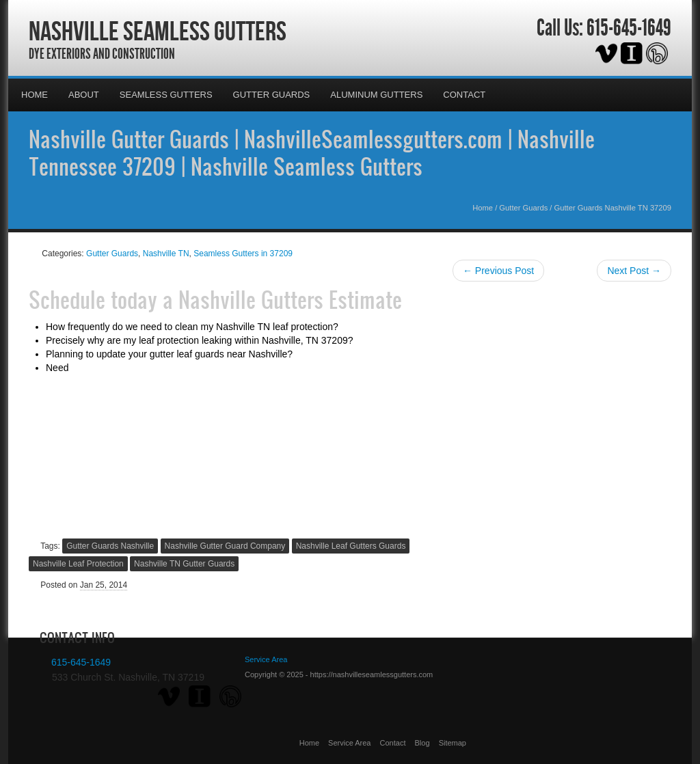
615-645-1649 (629, 28)
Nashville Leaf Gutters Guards (351, 546)
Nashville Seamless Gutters (158, 31)
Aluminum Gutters (376, 95)
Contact (464, 95)
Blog (422, 743)
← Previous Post (498, 271)
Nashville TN (166, 254)
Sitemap (453, 743)
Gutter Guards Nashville (110, 546)
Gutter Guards (272, 95)
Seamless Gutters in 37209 (243, 254)
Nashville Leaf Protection (78, 564)
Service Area (349, 743)
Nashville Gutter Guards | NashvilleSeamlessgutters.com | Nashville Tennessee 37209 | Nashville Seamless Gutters (312, 152)
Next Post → (634, 271)
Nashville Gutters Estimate (290, 299)
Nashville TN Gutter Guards (184, 564)
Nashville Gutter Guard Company (225, 546)
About (84, 95)
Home (35, 95)
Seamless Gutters (166, 95)
